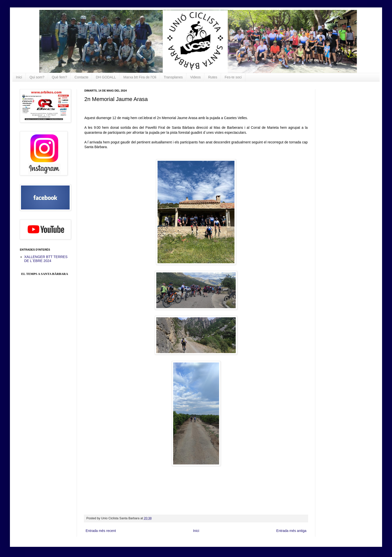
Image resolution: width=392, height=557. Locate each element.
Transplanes (173, 77)
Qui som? (37, 77)
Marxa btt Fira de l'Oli (140, 77)
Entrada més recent (101, 531)
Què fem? (59, 77)
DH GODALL (106, 77)
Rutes (213, 77)
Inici (19, 77)
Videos (195, 77)
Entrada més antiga (291, 531)
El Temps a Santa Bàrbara (45, 274)
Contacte (81, 77)
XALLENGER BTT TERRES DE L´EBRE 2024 (46, 259)
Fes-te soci (233, 77)
